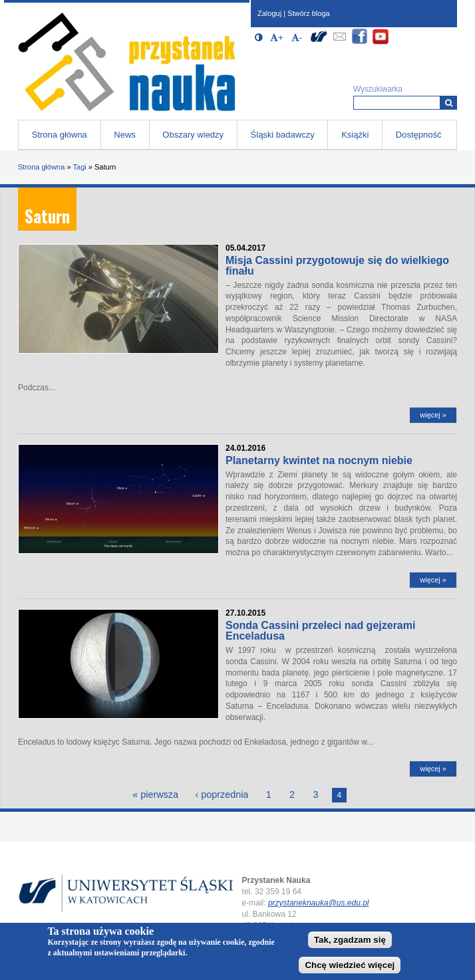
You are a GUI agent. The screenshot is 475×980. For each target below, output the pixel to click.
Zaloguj (269, 13)
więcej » (433, 415)
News (125, 135)
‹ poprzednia (222, 795)
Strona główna (60, 135)
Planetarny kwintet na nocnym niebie (319, 460)
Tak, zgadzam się (350, 940)
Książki (355, 135)
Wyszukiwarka (378, 89)
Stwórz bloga (309, 13)
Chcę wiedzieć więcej (350, 965)
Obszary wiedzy (193, 135)
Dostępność (419, 135)
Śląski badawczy (283, 135)
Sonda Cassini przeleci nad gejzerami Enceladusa (320, 631)
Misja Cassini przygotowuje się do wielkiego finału (337, 266)
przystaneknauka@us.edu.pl (319, 903)
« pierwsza (155, 795)
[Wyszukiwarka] (449, 103)
